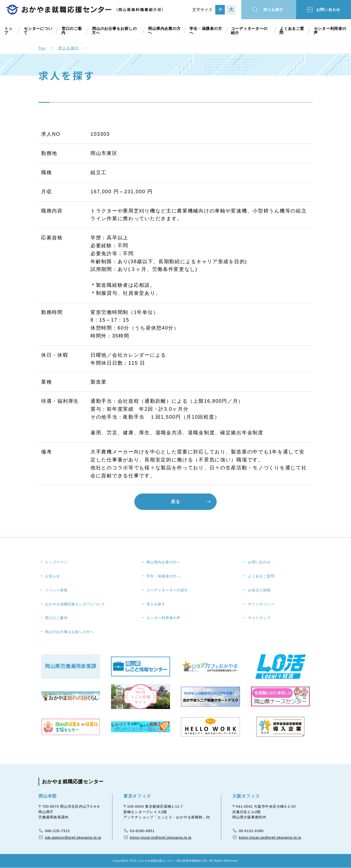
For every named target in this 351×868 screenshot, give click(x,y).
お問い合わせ (329, 10)
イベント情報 (57, 590)
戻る (175, 502)
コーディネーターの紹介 (251, 31)
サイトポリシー (261, 604)
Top (42, 48)
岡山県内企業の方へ (164, 31)
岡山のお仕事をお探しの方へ (114, 31)
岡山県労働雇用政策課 (71, 667)
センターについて (37, 31)
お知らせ (53, 576)
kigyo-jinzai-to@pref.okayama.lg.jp (161, 838)
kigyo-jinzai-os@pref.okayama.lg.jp (270, 838)
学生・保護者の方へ (205, 31)
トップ (8, 31)
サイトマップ (260, 618)
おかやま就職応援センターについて (75, 604)
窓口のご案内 (71, 31)
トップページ (57, 562)
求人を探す (274, 10)
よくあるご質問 (292, 31)
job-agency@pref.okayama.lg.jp (73, 838)
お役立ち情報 (260, 590)
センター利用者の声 (330, 31)
